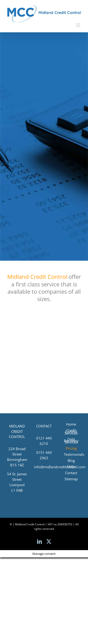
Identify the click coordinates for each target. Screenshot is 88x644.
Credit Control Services (71, 432)
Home (71, 424)
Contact (71, 473)
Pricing (71, 448)
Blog (71, 460)
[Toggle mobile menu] (78, 25)
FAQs (71, 467)
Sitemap (71, 479)
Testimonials (71, 454)
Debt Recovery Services (71, 441)
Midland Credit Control (37, 277)
